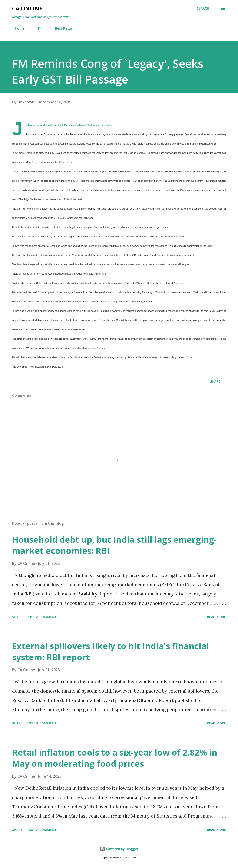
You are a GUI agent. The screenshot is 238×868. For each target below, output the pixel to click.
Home (17, 28)
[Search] (203, 8)
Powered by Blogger (119, 849)
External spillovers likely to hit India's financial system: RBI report (111, 652)
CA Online (27, 8)
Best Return (62, 28)
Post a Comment (42, 617)
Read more (217, 617)
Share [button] (215, 381)
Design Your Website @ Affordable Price (41, 17)
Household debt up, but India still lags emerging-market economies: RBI (114, 545)
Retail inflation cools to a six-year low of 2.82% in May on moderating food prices (115, 758)
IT (37, 28)
